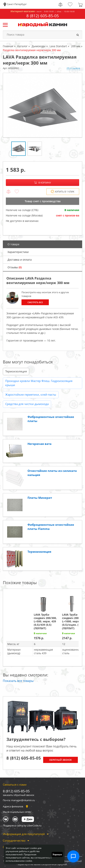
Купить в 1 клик (62, 192)
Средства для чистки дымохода (27, 404)
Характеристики (18, 252)
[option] (42, 105)
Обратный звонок (60, 760)
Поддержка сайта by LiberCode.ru (22, 825)
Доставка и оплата (20, 260)
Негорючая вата (39, 444)
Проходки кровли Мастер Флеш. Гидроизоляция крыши (39, 383)
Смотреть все (35, 302)
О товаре (13, 244)
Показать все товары (18, 681)
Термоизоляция (16, 371)
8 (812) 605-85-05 (43, 16)
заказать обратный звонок (19, 795)
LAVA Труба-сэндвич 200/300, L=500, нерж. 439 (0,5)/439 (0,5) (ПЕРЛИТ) (45, 621)
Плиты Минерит (40, 498)
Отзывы (15, 267)
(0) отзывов (73, 68)
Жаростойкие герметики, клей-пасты (31, 394)
